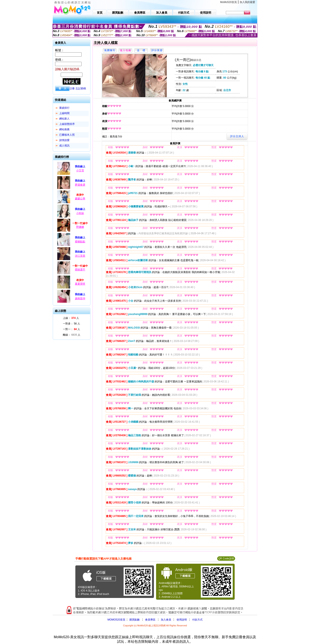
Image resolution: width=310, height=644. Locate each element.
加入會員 (166, 620)
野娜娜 (80, 227)
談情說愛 (64, 140)
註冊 (72, 88)
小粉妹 (80, 213)
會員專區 (150, 620)
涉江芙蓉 (80, 256)
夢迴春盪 (80, 185)
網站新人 (64, 119)
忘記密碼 (81, 88)
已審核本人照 (67, 135)
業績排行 (64, 108)
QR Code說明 (226, 559)
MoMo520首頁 (229, 2)
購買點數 (134, 620)
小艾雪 (80, 171)
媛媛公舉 (80, 199)
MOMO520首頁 (116, 620)
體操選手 (80, 270)
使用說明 (182, 620)
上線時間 (64, 113)
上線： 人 (71, 318)
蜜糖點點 (80, 242)
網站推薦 (64, 129)
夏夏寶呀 (80, 284)
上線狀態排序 (67, 124)
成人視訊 (64, 146)
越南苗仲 (80, 298)
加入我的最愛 (247, 2)
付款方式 (197, 620)
